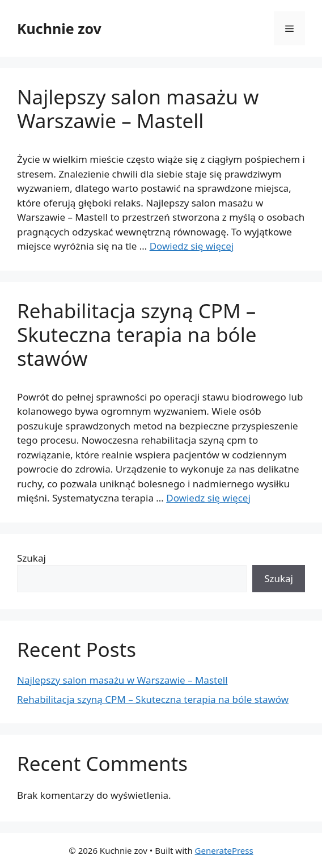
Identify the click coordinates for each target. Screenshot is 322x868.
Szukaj (31, 558)
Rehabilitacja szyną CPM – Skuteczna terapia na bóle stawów (137, 334)
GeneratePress (224, 850)
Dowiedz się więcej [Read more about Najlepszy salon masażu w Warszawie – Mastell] (192, 246)
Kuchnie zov (59, 28)
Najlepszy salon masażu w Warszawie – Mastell (138, 109)
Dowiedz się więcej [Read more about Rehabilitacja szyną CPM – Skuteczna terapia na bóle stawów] (208, 498)
